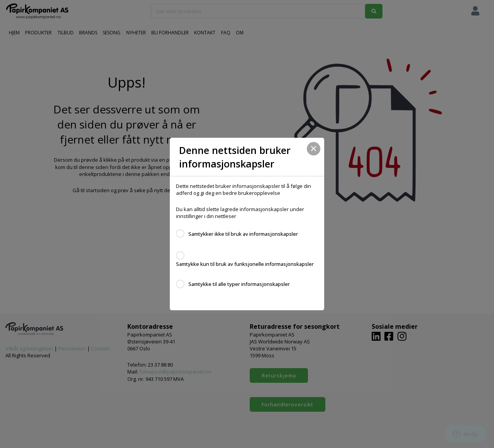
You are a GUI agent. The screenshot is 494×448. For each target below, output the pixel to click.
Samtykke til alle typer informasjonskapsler (239, 284)
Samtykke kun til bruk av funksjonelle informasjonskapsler (245, 264)
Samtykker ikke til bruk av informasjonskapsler (243, 234)
